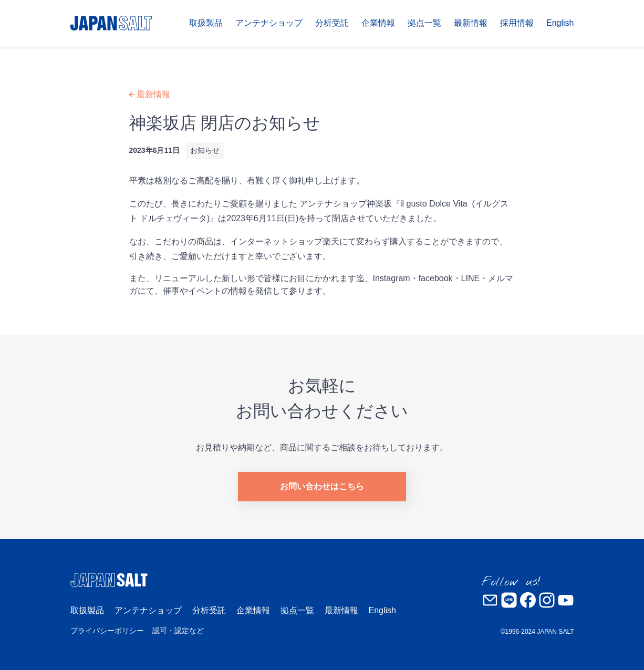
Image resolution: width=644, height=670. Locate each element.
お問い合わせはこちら (322, 486)
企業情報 (378, 23)
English (560, 23)
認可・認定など (178, 631)
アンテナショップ (269, 23)
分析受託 (332, 23)
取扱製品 (206, 23)
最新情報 (471, 23)
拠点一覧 (424, 23)
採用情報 (517, 23)
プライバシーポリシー (107, 631)
